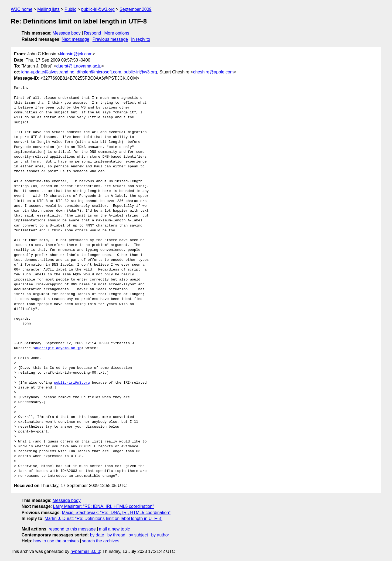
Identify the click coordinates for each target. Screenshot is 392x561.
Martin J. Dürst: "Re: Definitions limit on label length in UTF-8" (103, 518)
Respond (93, 33)
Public (70, 9)
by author (160, 535)
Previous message (110, 39)
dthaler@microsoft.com (99, 72)
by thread (116, 535)
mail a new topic (115, 529)
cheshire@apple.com (214, 72)
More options (117, 33)
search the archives (101, 541)
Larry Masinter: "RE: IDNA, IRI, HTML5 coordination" (104, 506)
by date (97, 535)
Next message (76, 39)
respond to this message (72, 529)
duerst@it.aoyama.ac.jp (79, 66)
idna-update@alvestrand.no (48, 72)
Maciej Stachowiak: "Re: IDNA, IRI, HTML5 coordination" (116, 513)
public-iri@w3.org (98, 9)
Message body (67, 33)
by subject (138, 535)
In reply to (141, 39)
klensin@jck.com (76, 54)
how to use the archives (56, 541)
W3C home (22, 9)
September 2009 (135, 9)
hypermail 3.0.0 (85, 551)
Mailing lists (48, 9)
